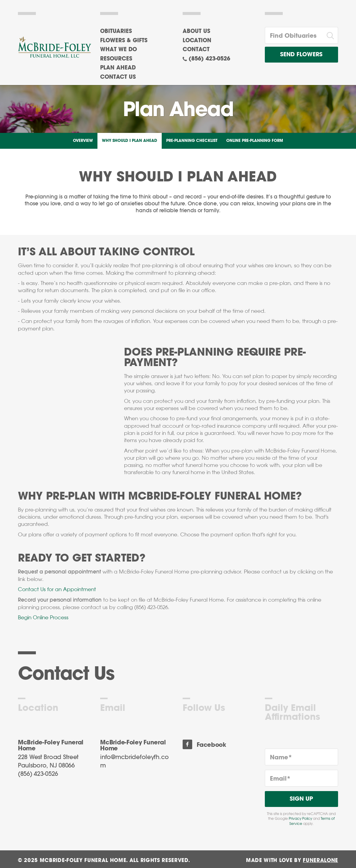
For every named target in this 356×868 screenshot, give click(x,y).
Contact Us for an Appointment (57, 589)
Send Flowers (301, 55)
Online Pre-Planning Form (255, 141)
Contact (196, 50)
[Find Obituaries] (294, 35)
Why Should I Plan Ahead (130, 141)
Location (197, 41)
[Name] (301, 757)
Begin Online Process (43, 617)
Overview (83, 141)
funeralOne (320, 860)
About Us (196, 31)
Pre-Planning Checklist (192, 141)
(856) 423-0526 (209, 59)
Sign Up (301, 799)
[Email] (301, 778)
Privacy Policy (300, 819)
